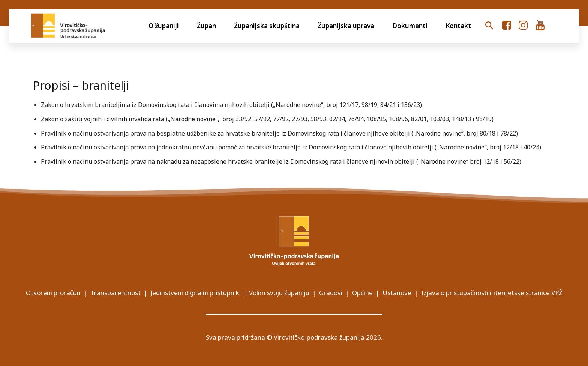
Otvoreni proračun (53, 293)
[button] (489, 26)
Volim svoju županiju (279, 293)
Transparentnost (115, 293)
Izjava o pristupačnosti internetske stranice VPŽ (492, 293)
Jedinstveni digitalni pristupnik (195, 293)
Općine (362, 293)
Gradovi (331, 293)
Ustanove (397, 293)
